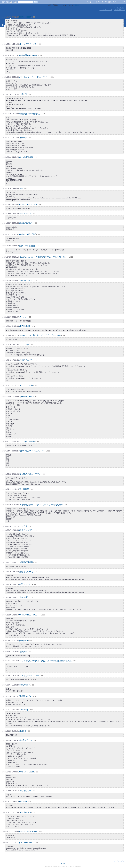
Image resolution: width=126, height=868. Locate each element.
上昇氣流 (23, 94)
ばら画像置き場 (26, 157)
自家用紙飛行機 (26, 562)
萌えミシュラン (26, 530)
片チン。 (23, 317)
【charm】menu (26, 397)
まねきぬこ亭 (25, 791)
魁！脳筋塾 (24, 489)
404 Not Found (26, 740)
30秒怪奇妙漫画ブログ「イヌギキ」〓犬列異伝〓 (41, 505)
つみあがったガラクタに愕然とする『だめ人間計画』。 (44, 257)
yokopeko (24, 640)
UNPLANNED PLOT (30, 615)
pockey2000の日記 (28, 234)
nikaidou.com (25, 17)
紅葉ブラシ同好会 (27, 246)
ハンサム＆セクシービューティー (34, 77)
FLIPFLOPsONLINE (28, 205)
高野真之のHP (26, 584)
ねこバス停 (24, 344)
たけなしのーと (26, 572)
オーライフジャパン (28, 44)
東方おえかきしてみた (29, 675)
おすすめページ (119, 10)
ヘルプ (123, 2)
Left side (23, 802)
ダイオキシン (25, 213)
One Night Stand (27, 772)
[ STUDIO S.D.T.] (27, 842)
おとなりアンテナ (106, 10)
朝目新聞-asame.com (29, 55)
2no (21, 189)
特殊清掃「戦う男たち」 (30, 114)
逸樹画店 (23, 138)
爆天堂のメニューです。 (30, 474)
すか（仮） (24, 597)
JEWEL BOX (25, 326)
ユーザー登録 (107, 2)
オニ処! (23, 731)
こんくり (23, 526)
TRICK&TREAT (26, 281)
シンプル (98, 2)
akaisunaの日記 (26, 223)
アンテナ (90, 2)
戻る (77, 5)
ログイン (116, 2)
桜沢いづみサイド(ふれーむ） (32, 451)
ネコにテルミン (26, 360)
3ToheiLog (24, 710)
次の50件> (121, 8)
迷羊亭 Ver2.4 (25, 696)
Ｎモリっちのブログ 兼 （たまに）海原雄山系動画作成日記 (45, 661)
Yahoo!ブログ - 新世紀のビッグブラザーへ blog (40, 335)
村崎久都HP (25, 685)
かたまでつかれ (26, 385)
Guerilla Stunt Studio (28, 832)
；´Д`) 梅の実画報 (27, 441)
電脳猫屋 (23, 652)
